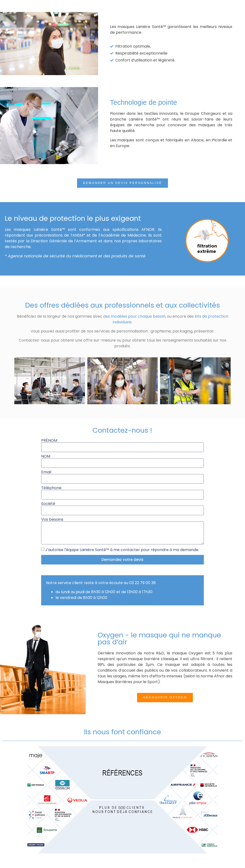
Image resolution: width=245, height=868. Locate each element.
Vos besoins (52, 520)
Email (46, 472)
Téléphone (51, 488)
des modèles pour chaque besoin (134, 316)
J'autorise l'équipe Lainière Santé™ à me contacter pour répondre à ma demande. (122, 550)
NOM (46, 456)
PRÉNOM (49, 441)
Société (48, 504)
